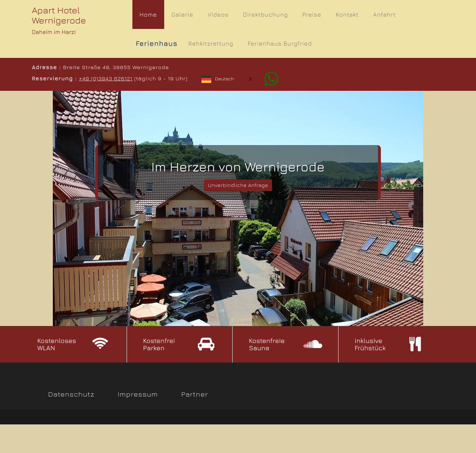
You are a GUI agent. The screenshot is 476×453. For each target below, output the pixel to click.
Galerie (182, 14)
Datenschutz (71, 395)
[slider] (238, 208)
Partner (195, 395)
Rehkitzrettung (211, 43)
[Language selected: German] (226, 79)
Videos (218, 14)
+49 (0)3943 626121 (105, 78)
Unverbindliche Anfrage (238, 186)
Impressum (138, 395)
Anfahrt (384, 14)
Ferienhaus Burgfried (280, 43)
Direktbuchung (265, 14)
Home (148, 14)
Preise (312, 14)
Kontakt (347, 14)
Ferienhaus (157, 43)
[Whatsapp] (266, 78)
